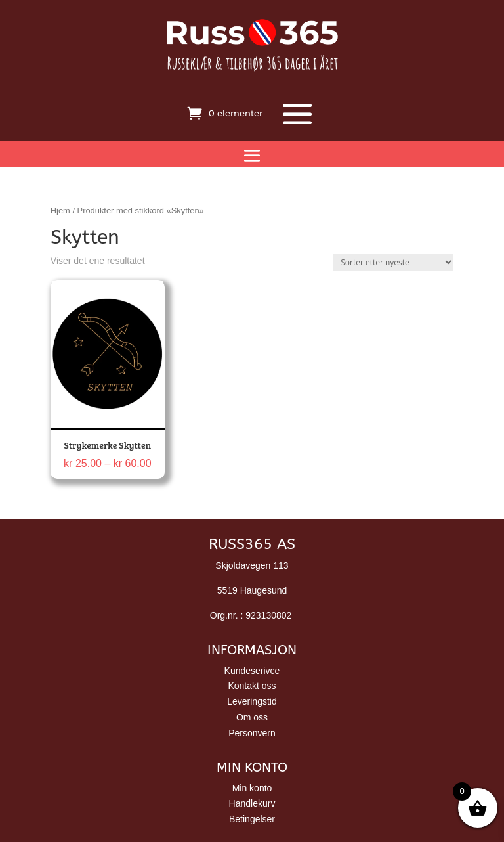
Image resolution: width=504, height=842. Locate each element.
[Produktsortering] (393, 262)
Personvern (252, 733)
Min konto (252, 788)
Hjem (60, 210)
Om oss (252, 717)
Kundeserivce (252, 671)
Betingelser (252, 819)
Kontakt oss (252, 686)
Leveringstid (252, 701)
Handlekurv (252, 803)
